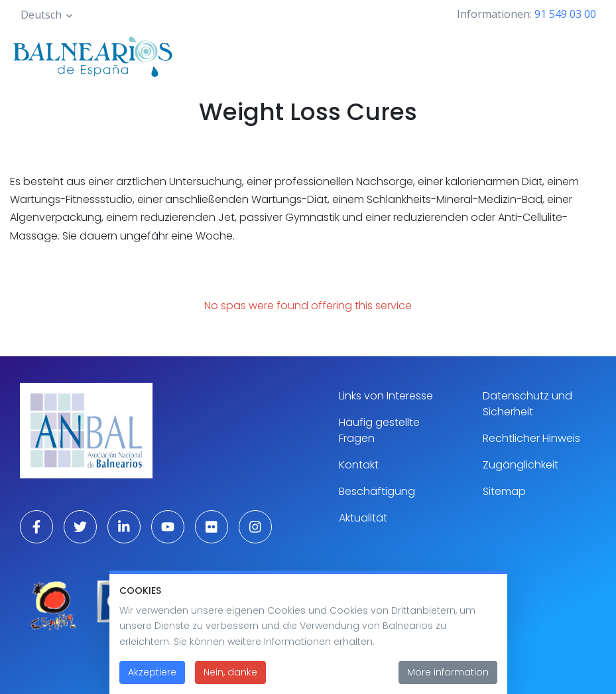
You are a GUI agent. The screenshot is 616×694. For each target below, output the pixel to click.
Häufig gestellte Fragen (379, 430)
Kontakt (359, 465)
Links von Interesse (386, 396)
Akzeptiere (152, 680)
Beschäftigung (377, 491)
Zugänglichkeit (521, 465)
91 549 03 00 (565, 14)
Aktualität (363, 518)
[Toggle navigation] (588, 54)
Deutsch (41, 15)
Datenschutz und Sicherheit (527, 404)
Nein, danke (230, 680)
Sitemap (504, 491)
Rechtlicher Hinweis (531, 438)
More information (448, 680)
